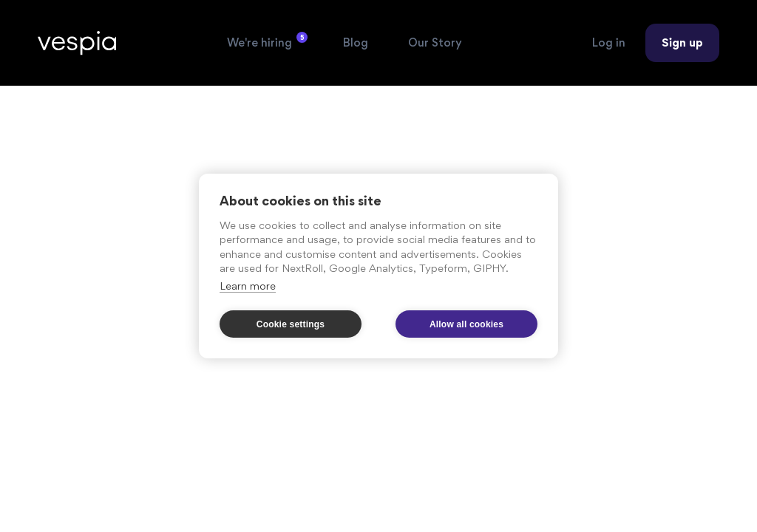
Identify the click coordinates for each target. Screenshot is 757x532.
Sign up (682, 42)
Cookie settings (291, 324)
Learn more (248, 286)
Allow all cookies (466, 324)
